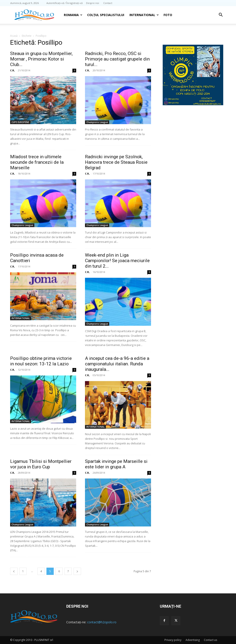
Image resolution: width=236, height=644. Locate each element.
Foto (168, 15)
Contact (108, 3)
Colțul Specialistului (106, 15)
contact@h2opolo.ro (102, 622)
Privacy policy (173, 640)
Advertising (193, 640)
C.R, (12, 70)
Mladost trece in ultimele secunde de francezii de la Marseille (37, 162)
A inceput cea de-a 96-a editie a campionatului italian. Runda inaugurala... (117, 364)
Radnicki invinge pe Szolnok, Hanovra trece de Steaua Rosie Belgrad (116, 162)
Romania (73, 15)
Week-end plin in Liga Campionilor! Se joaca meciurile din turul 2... (117, 261)
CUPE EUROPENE (20, 122)
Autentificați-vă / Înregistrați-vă (65, 3)
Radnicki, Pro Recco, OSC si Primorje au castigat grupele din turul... (117, 59)
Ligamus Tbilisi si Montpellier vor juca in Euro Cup (41, 464)
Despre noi (93, 3)
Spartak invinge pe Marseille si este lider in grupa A (116, 464)
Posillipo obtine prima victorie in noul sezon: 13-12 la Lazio (41, 361)
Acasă (14, 36)
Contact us (210, 640)
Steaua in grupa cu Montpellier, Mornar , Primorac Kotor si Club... (41, 59)
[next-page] (77, 571)
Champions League (97, 122)
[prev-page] (14, 571)
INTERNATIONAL (144, 15)
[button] (221, 15)
